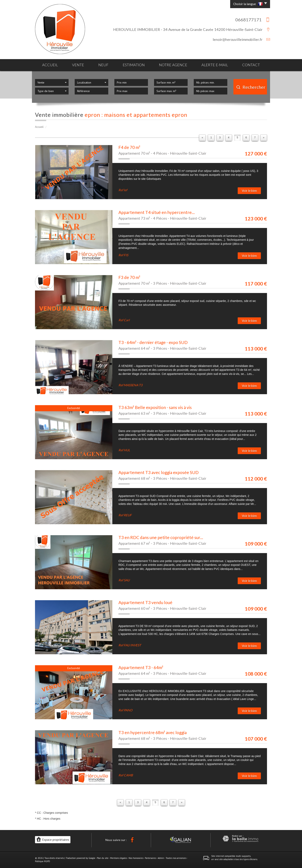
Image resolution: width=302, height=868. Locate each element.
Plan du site (103, 858)
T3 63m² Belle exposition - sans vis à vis (155, 407)
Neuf (103, 65)
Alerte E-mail (215, 65)
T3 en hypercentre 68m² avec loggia (153, 732)
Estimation (134, 65)
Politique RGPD (43, 861)
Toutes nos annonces (176, 858)
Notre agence (173, 65)
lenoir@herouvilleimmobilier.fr (238, 39)
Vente (78, 65)
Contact (251, 65)
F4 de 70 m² (129, 147)
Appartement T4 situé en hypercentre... (157, 212)
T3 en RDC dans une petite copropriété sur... (161, 537)
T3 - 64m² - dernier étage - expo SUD (153, 342)
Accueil (50, 65)
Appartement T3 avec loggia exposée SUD (159, 472)
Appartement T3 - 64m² (141, 667)
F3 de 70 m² (129, 277)
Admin (161, 858)
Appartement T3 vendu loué (145, 602)
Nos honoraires (136, 858)
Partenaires (150, 858)
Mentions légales (119, 858)
